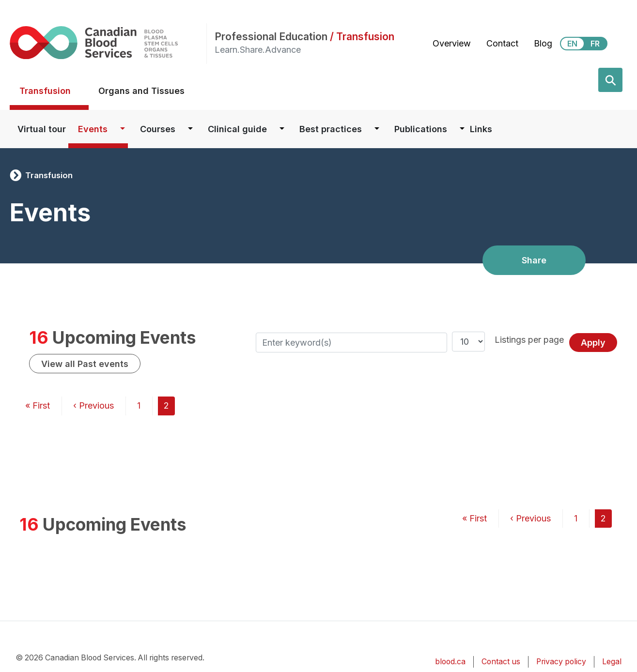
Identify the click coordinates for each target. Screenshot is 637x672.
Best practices (331, 129)
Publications (421, 129)
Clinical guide (237, 129)
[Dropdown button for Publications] (462, 129)
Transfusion (45, 91)
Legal (612, 662)
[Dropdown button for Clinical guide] (282, 129)
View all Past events (85, 364)
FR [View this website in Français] (595, 44)
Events (93, 129)
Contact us (501, 662)
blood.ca (450, 662)
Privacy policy (561, 662)
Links (481, 129)
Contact (502, 43)
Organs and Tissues (141, 91)
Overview (452, 43)
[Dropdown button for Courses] (190, 129)
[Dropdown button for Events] (123, 129)
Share (534, 260)
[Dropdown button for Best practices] (377, 129)
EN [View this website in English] (572, 44)
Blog (543, 43)
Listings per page (529, 340)
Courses (158, 129)
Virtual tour (42, 129)
